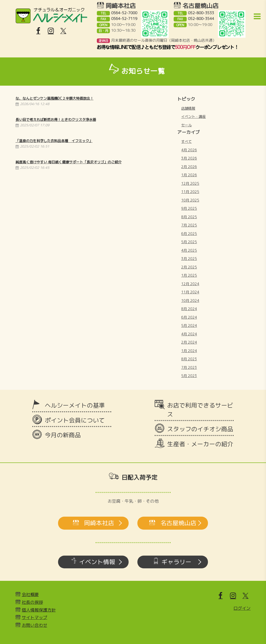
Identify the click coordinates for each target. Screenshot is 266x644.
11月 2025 (190, 192)
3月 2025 (189, 259)
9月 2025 (189, 208)
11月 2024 (190, 292)
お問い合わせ (35, 625)
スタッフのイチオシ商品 (200, 429)
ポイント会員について (75, 420)
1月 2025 (189, 275)
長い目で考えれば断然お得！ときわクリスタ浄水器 (56, 119)
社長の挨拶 (32, 602)
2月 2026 (189, 167)
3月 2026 (189, 158)
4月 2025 (189, 250)
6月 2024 (189, 317)
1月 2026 (189, 175)
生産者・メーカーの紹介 (200, 444)
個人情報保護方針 (39, 610)
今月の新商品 (63, 435)
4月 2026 (189, 150)
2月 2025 (189, 267)
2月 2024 (189, 342)
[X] (63, 31)
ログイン (242, 608)
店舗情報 (188, 108)
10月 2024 (190, 301)
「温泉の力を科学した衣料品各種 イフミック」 (54, 141)
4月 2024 (189, 334)
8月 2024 (189, 309)
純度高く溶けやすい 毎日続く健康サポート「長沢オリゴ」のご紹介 (69, 162)
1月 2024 (189, 351)
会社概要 (30, 594)
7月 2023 (189, 367)
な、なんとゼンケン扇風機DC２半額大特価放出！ (55, 98)
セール (186, 125)
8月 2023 (189, 359)
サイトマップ (35, 617)
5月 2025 (189, 242)
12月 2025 (190, 183)
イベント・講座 (193, 116)
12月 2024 (190, 284)
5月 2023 (189, 376)
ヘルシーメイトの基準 (75, 405)
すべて (186, 141)
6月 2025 (189, 234)
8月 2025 (189, 217)
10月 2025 (190, 200)
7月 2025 (189, 225)
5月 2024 (189, 325)
